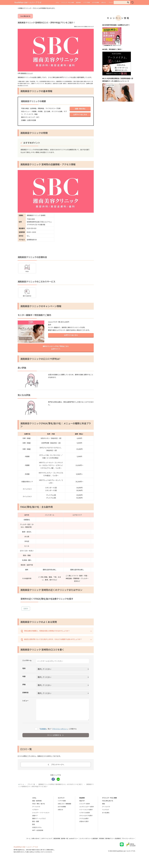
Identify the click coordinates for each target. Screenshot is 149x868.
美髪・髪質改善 (37, 808)
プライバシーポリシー (60, 736)
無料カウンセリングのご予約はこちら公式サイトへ (56, 349)
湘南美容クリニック (27, 75)
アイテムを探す (84, 826)
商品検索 (78, 2)
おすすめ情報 (96, 2)
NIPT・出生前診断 (38, 838)
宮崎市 (26, 612)
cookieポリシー (69, 846)
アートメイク (36, 814)
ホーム (19, 846)
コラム (57, 2)
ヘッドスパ (105, 817)
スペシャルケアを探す (86, 823)
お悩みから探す (84, 829)
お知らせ (103, 2)
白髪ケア (35, 823)
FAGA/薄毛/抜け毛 (25, 17)
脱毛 (34, 832)
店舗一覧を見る (80, 111)
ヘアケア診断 (86, 2)
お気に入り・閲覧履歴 (64, 811)
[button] (128, 2)
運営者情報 (51, 846)
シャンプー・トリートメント (41, 820)
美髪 (103, 811)
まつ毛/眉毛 (106, 820)
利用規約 (43, 736)
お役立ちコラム (37, 835)
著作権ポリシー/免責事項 (112, 846)
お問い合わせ (27, 846)
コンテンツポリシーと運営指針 (85, 846)
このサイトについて (39, 846)
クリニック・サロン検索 (68, 2)
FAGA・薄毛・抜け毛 (38, 811)
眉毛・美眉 (36, 829)
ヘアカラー (36, 817)
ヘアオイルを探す (85, 820)
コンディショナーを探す (87, 814)
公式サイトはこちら (80, 117)
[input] (122, 2)
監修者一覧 (59, 846)
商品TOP (82, 808)
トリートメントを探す (86, 817)
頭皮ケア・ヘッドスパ (39, 826)
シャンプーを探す (85, 811)
